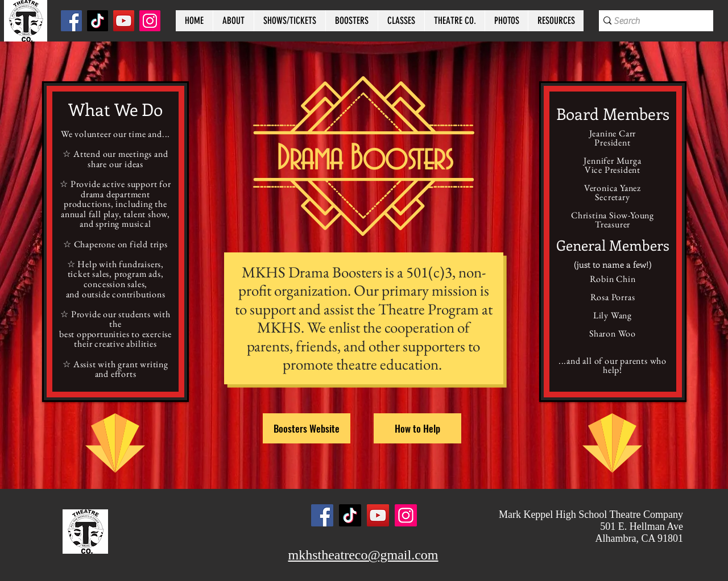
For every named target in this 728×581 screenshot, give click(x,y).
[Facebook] (71, 21)
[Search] (650, 21)
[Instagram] (150, 21)
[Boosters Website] (307, 428)
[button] (233, 21)
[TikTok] (98, 21)
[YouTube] (124, 21)
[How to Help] (417, 428)
